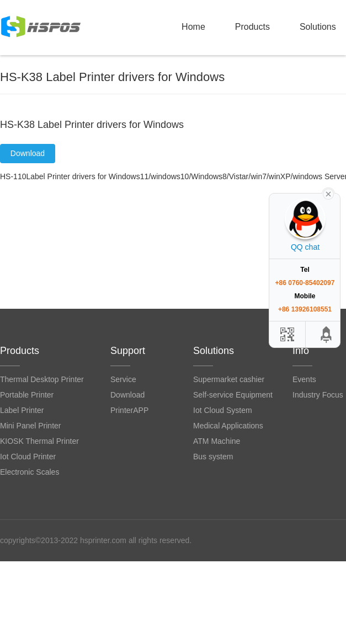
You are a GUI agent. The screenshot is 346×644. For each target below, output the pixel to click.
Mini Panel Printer (31, 426)
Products (252, 27)
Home (193, 27)
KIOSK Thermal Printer (39, 441)
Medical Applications (228, 426)
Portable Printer (27, 395)
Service (123, 379)
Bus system (213, 457)
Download (28, 153)
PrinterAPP (129, 410)
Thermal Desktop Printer (42, 379)
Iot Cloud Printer (28, 457)
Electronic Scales (30, 472)
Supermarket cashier (229, 379)
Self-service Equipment (233, 395)
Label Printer (22, 410)
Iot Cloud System (223, 410)
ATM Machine (217, 441)
